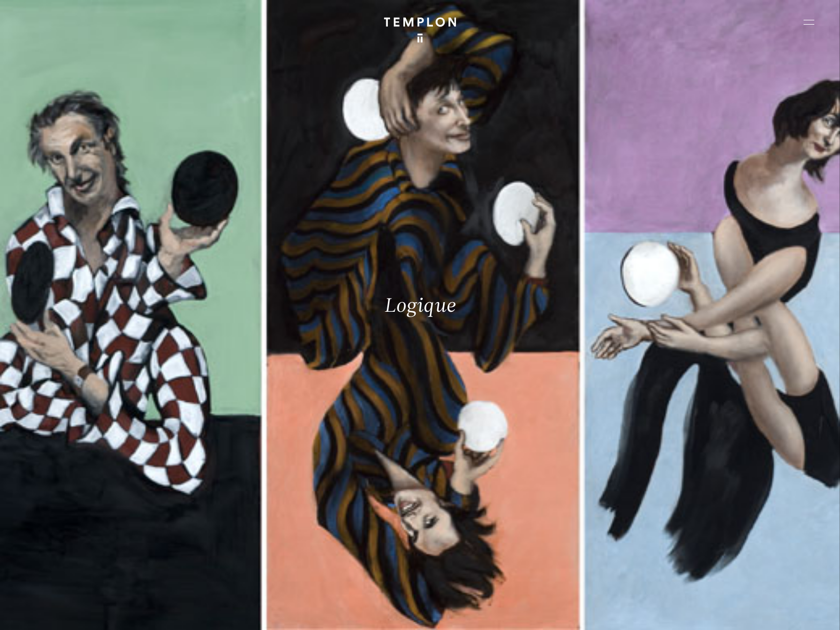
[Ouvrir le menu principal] (809, 22)
